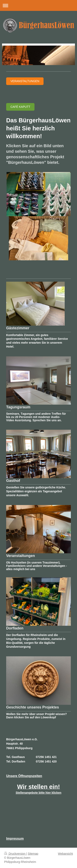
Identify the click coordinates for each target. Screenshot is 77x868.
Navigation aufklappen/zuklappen (38, 5)
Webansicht (65, 854)
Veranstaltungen (25, 81)
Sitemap (33, 854)
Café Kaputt (20, 107)
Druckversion (15, 854)
